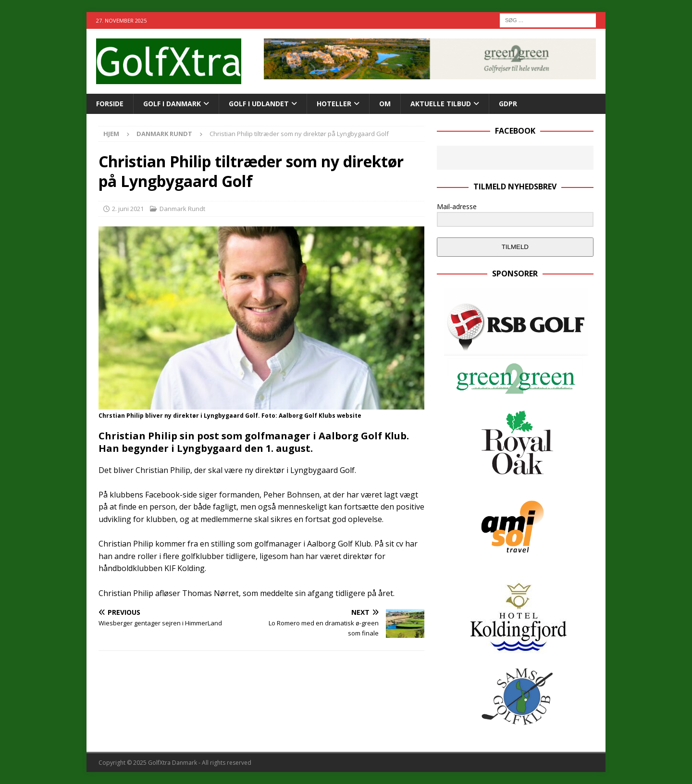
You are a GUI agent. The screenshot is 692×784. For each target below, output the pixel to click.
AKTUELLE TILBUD (441, 104)
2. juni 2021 (128, 209)
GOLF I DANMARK (172, 104)
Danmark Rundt (182, 209)
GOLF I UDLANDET (259, 104)
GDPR (508, 104)
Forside (110, 104)
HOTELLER (334, 104)
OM (385, 104)
